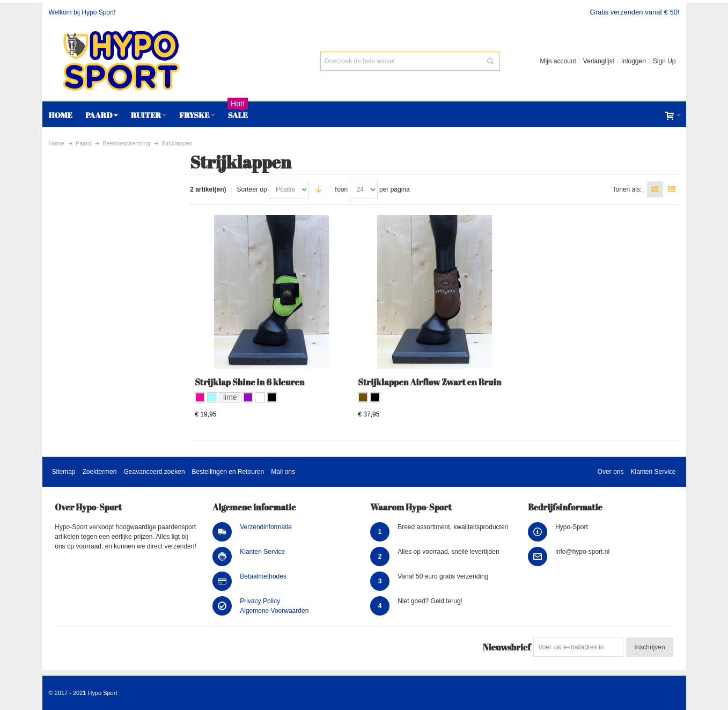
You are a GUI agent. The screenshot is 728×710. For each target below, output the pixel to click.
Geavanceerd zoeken (154, 472)
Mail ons (283, 472)
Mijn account (558, 61)
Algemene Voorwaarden (274, 611)
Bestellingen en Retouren (228, 472)
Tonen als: (627, 189)
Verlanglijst (599, 61)
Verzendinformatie (266, 527)
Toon (341, 189)
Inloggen (634, 61)
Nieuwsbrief (507, 647)
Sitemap (63, 472)
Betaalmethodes (263, 576)
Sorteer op (252, 189)
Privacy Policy (260, 601)
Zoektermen (99, 472)
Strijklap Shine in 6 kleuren (249, 382)
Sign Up (664, 61)
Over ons (611, 472)
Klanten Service (653, 472)
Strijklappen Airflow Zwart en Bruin (429, 382)
